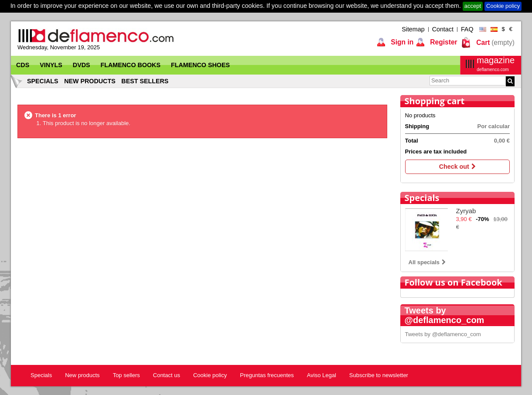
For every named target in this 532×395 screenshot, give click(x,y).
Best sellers (145, 81)
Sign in (401, 42)
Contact (443, 29)
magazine (496, 64)
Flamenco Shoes (200, 65)
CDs (23, 65)
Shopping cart (435, 101)
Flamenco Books (131, 65)
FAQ (467, 29)
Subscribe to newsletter (379, 375)
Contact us (167, 375)
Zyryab (466, 211)
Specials (43, 81)
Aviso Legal (322, 375)
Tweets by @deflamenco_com (443, 334)
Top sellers (126, 375)
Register (443, 42)
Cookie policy (503, 6)
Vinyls (51, 65)
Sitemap (413, 29)
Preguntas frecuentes (267, 375)
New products (90, 81)
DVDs (82, 65)
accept (473, 6)
